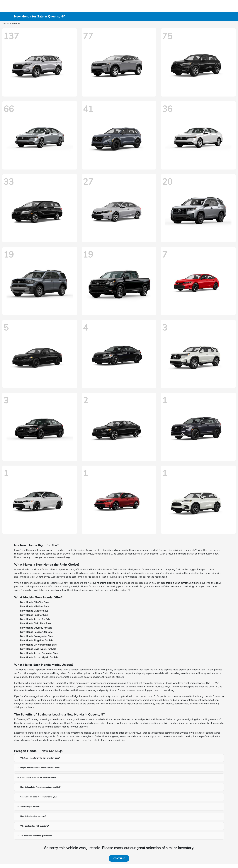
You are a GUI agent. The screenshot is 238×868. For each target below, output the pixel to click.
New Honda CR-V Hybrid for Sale (38, 645)
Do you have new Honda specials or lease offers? (40, 768)
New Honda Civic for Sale (34, 611)
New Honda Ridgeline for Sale (37, 641)
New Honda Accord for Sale (35, 619)
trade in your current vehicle (181, 583)
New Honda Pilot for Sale (34, 615)
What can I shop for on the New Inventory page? (40, 758)
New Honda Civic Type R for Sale (38, 649)
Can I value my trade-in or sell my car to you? (39, 797)
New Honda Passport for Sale (36, 632)
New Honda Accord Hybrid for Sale (39, 658)
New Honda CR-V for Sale (34, 602)
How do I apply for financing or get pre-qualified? (40, 787)
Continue (119, 858)
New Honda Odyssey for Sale (36, 628)
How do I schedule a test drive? (33, 816)
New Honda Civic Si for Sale (35, 624)
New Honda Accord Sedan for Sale (39, 653)
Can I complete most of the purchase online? (38, 777)
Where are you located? (30, 807)
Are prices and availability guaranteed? (36, 836)
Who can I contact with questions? (34, 826)
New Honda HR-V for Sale (35, 607)
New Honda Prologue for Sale (37, 636)
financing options (106, 583)
